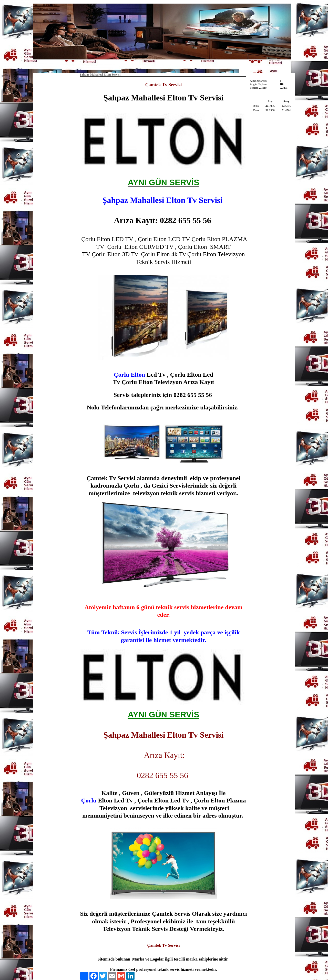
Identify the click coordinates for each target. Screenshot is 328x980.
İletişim (187, 66)
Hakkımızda (165, 66)
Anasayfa (142, 66)
